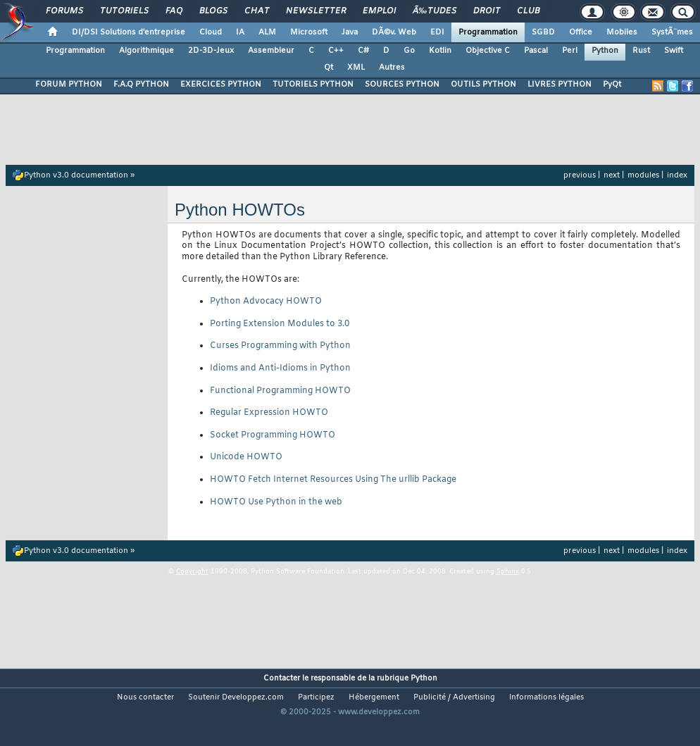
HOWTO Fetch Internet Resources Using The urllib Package (333, 480)
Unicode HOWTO (246, 457)
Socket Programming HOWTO (273, 435)
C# (363, 51)
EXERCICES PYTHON (221, 85)
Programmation (488, 32)
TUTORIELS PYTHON (313, 85)
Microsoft (309, 32)
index (677, 175)
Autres (392, 68)
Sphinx (508, 572)
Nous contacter (145, 697)
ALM (267, 32)
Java (350, 32)
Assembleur (271, 51)
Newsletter (316, 11)
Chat (257, 11)
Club (528, 11)
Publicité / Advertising (454, 697)
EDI (437, 32)
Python (605, 51)
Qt (329, 68)
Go (409, 51)
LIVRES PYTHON (560, 85)
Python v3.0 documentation (76, 175)
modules (643, 175)
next (612, 175)
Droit (487, 11)
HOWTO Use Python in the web (276, 502)
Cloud (211, 32)
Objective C (488, 51)
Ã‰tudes (435, 11)
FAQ (174, 11)
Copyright (192, 572)
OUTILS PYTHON (483, 85)
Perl (570, 51)
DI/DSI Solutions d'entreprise (129, 32)
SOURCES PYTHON (402, 85)
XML (356, 68)
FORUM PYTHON (69, 85)
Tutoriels (124, 11)
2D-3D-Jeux (211, 51)
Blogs (213, 11)
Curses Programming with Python (280, 346)
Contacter (282, 678)
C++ (336, 51)
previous (580, 175)
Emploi (379, 11)
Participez (316, 697)
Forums (64, 11)
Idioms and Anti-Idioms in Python (280, 368)
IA (240, 32)
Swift (674, 51)
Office (581, 32)
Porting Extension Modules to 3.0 (280, 324)
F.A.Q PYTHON (141, 85)
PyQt (612, 85)
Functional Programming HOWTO (280, 391)
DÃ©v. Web (394, 32)
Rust (641, 51)
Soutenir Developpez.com (236, 697)
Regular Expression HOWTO (269, 413)
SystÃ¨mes (672, 32)
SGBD (543, 32)
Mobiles (622, 32)
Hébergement (374, 697)
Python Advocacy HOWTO (266, 301)
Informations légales (546, 697)
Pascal (536, 51)
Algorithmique (146, 51)
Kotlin (440, 51)
